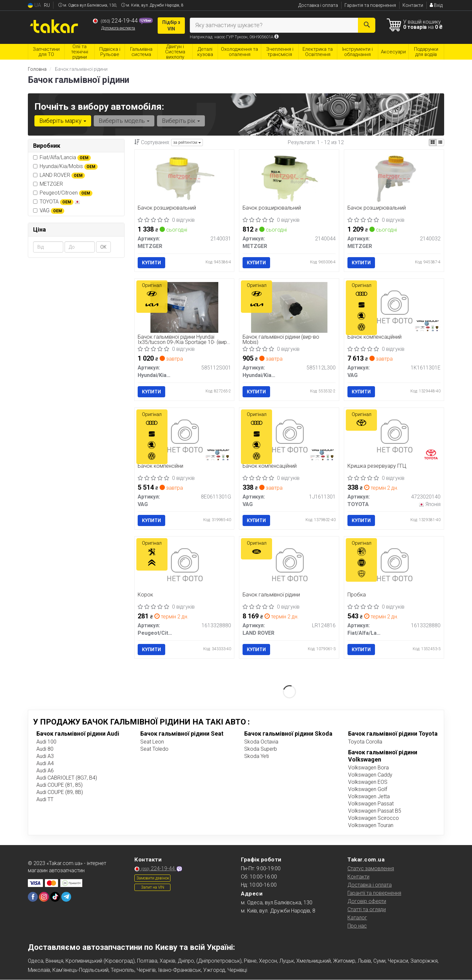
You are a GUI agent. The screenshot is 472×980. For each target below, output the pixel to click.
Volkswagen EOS (368, 782)
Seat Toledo (154, 749)
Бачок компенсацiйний (270, 466)
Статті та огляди (367, 909)
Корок (146, 595)
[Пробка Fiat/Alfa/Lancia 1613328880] (394, 565)
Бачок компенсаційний (374, 337)
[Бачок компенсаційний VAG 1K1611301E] (394, 307)
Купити (152, 263)
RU (47, 5)
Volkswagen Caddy (370, 775)
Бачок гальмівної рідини (271, 595)
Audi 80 (45, 749)
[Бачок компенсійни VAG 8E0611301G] (184, 436)
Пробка (357, 595)
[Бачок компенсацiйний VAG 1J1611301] (289, 436)
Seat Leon (152, 742)
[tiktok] (55, 897)
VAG (52, 210)
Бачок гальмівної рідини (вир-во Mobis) (281, 339)
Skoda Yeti (256, 756)
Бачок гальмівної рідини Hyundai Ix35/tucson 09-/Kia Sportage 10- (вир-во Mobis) (183, 339)
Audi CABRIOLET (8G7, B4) (67, 778)
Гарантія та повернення (370, 5)
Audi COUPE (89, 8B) (60, 792)
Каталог (357, 918)
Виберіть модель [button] (124, 121)
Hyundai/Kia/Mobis (65, 166)
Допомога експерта (118, 28)
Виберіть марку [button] (63, 121)
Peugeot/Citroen (63, 193)
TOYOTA (57, 202)
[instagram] (44, 897)
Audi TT (45, 799)
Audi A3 (45, 756)
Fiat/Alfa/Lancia (62, 158)
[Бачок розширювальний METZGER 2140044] (289, 178)
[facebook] (33, 897)
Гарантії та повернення (374, 893)
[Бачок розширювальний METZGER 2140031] (184, 178)
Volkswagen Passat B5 (375, 811)
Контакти (413, 5)
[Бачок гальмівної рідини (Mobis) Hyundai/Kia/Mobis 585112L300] (289, 307)
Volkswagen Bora (368, 768)
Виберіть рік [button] (181, 121)
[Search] (367, 25)
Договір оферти (367, 901)
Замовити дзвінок (153, 878)
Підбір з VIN (171, 26)
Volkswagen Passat (371, 804)
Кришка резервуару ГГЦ (377, 466)
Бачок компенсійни (161, 466)
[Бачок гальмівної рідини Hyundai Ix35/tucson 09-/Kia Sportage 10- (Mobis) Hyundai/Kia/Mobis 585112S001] (184, 307)
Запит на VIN (153, 887)
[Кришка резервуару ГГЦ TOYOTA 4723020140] (394, 436)
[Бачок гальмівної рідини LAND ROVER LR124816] (289, 565)
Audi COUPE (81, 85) (59, 785)
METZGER (48, 184)
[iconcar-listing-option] (440, 142)
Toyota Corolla (365, 742)
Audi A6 (45, 771)
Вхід (436, 5)
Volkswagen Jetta (369, 796)
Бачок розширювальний (167, 208)
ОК (103, 247)
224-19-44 (116, 21)
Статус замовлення (371, 868)
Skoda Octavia (261, 742)
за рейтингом (187, 142)
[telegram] (66, 897)
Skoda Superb (261, 749)
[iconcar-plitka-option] (433, 142)
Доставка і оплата (318, 5)
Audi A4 (45, 763)
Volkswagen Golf (368, 789)
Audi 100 (46, 742)
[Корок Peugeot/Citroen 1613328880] (184, 565)
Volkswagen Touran (371, 825)
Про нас (357, 926)
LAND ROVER (59, 175)
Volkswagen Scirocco (374, 818)
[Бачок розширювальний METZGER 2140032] (394, 178)
